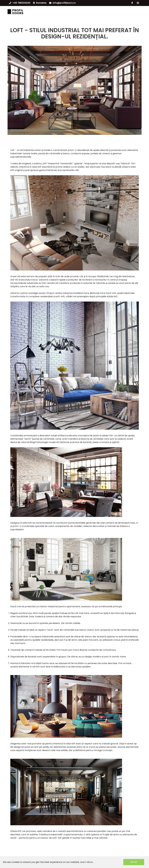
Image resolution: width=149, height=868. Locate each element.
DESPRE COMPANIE (84, 12)
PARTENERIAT (122, 12)
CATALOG (33, 12)
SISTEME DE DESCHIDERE (56, 12)
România (40, 3)
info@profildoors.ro (62, 3)
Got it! (134, 862)
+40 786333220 (20, 3)
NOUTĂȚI (104, 12)
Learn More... (87, 862)
